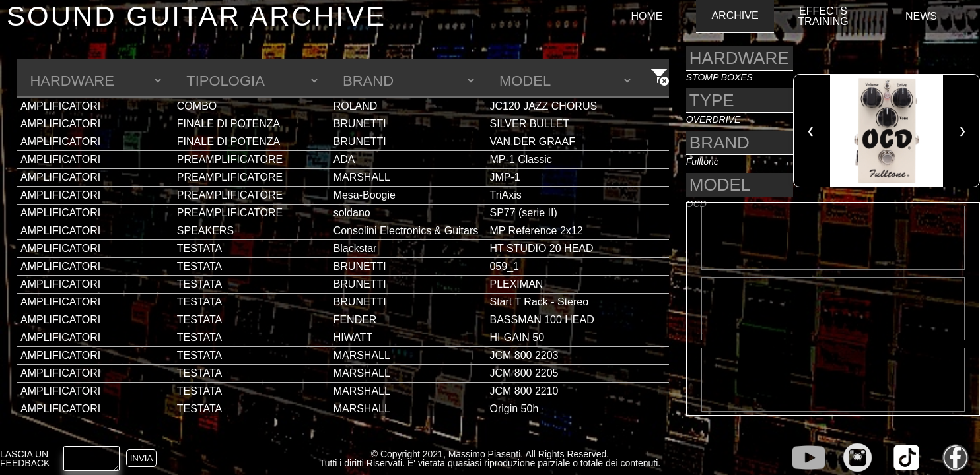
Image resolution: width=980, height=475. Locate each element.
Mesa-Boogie (365, 195)
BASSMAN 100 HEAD (542, 320)
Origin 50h (514, 409)
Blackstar (355, 248)
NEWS (921, 16)
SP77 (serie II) (523, 213)
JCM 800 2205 (524, 373)
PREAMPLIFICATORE (230, 159)
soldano (352, 213)
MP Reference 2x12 (536, 231)
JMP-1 (505, 177)
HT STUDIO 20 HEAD (541, 248)
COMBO (197, 106)
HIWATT (353, 337)
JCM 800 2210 (524, 391)
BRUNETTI (360, 124)
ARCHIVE (735, 16)
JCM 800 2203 (524, 355)
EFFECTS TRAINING (823, 16)
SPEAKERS (205, 231)
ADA (344, 159)
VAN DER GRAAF (532, 142)
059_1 (504, 266)
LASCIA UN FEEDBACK (25, 459)
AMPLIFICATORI (60, 106)
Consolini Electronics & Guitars (406, 231)
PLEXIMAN (516, 284)
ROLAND (356, 106)
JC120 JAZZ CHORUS (543, 106)
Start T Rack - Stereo (539, 302)
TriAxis (505, 195)
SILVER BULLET (529, 124)
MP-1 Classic (520, 159)
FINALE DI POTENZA (228, 124)
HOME (647, 16)
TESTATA (199, 248)
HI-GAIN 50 (517, 337)
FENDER (355, 320)
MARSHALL (362, 177)
